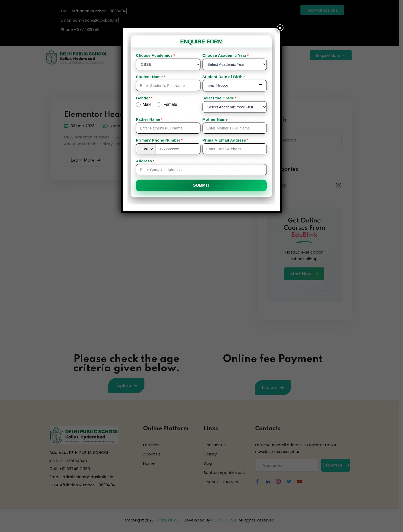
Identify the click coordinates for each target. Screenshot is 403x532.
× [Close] (280, 28)
